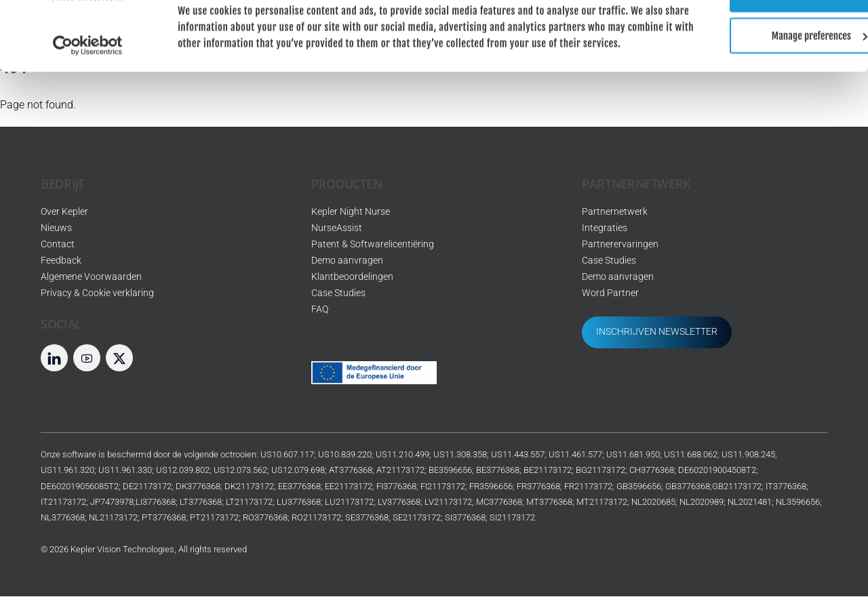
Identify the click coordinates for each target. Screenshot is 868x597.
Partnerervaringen (620, 245)
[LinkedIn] (54, 358)
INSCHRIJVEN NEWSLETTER (657, 332)
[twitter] (119, 358)
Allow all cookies (754, 34)
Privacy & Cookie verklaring (97, 294)
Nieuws (56, 229)
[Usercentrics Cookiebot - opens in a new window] (88, 102)
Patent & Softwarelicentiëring (373, 245)
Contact (58, 245)
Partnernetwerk (615, 212)
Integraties (605, 229)
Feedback (61, 261)
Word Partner (610, 294)
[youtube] (87, 358)
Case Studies (338, 294)
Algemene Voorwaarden (91, 277)
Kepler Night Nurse (351, 212)
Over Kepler (64, 212)
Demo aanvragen (347, 261)
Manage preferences (755, 76)
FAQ (320, 310)
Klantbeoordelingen (352, 277)
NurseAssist (337, 229)
